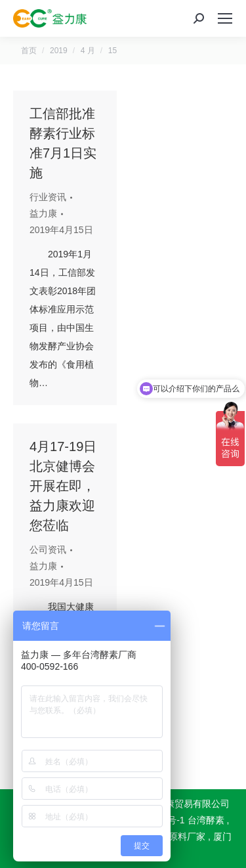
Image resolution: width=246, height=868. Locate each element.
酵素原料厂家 (178, 836)
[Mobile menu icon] (225, 18)
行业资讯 (48, 197)
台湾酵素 (206, 820)
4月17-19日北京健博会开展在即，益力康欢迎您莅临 (63, 486)
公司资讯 (48, 550)
